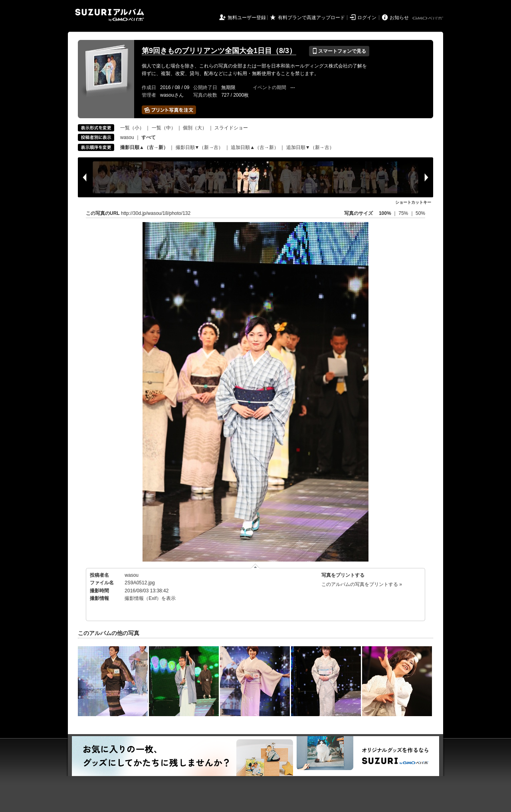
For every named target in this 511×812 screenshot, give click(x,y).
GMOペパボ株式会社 (428, 18)
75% (404, 213)
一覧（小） (132, 128)
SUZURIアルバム (110, 15)
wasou (127, 137)
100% (385, 213)
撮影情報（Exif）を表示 (150, 598)
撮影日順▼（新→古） (200, 147)
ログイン (367, 18)
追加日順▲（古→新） (255, 147)
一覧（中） (164, 128)
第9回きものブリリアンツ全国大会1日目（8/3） (219, 51)
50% (420, 213)
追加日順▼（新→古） (310, 147)
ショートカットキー (413, 202)
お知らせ (399, 18)
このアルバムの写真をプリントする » (362, 584)
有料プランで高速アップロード (311, 18)
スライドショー (231, 128)
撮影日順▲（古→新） (144, 147)
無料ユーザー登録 (247, 18)
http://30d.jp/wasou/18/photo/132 (156, 213)
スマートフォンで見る (339, 51)
